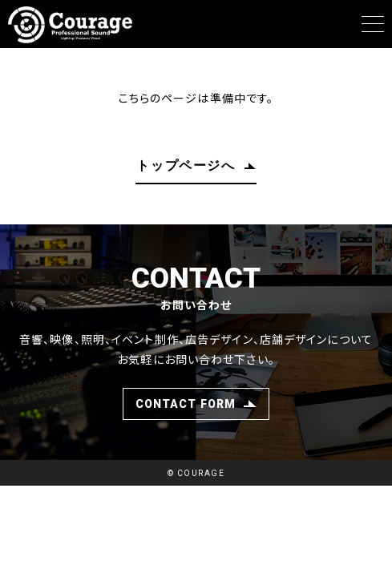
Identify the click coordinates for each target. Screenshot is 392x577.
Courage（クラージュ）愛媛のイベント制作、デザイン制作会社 (76, 25)
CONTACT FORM (186, 404)
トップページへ (186, 166)
